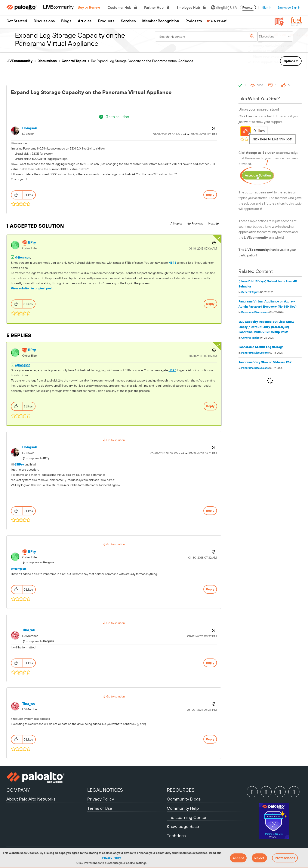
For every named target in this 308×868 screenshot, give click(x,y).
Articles (85, 21)
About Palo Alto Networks (31, 799)
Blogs (66, 21)
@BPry (19, 464)
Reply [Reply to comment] (210, 304)
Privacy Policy (111, 858)
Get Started (17, 21)
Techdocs (176, 836)
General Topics (74, 61)
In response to (38, 458)
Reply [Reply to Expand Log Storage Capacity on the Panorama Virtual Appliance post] (210, 195)
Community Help (183, 808)
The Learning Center (187, 817)
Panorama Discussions (255, 312)
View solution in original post (32, 288)
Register (248, 7)
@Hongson (23, 257)
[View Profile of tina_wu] (29, 630)
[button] (238, 858)
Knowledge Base (183, 826)
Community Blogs (184, 799)
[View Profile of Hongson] (30, 128)
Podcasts (194, 21)
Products (106, 21)
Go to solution (117, 117)
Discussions (44, 21)
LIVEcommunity (19, 61)
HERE (172, 263)
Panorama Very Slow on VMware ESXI (265, 362)
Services (128, 21)
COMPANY (18, 790)
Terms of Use (100, 808)
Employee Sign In (289, 7)
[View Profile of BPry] (32, 242)
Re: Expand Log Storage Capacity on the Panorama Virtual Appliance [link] (142, 61)
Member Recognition (161, 21)
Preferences (285, 858)
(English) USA (224, 7)
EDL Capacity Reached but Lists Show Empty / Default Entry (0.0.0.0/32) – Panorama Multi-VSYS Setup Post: (266, 327)
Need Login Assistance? (282, 66)
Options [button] (213, 129)
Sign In (267, 7)
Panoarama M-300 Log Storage (261, 347)
